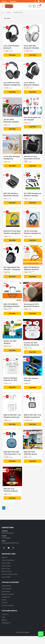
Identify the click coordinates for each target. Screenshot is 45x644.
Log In (4, 1)
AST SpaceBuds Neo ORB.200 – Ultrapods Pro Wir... (12, 270)
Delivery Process (7, 571)
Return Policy (6, 569)
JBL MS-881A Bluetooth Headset (11, 121)
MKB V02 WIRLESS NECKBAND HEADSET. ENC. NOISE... (12, 306)
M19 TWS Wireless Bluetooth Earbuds (11, 195)
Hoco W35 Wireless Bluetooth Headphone (11, 48)
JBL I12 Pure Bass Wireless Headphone (32, 232)
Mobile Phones (6, 586)
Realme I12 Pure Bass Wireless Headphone (12, 232)
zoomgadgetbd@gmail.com (10, 543)
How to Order (6, 577)
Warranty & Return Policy (10, 574)
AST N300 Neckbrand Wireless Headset (33, 195)
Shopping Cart (6, 623)
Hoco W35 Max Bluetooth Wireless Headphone (32, 48)
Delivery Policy (6, 566)
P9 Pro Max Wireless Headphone (12, 158)
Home (8, 13)
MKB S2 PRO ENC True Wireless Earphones (12, 416)
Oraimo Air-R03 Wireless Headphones (10, 343)
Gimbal (4, 600)
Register (13, 1)
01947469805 (6, 538)
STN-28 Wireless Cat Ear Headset (32, 119)
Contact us (5, 614)
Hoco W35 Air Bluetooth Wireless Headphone (32, 85)
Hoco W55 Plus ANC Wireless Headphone (12, 84)
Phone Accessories (8, 605)
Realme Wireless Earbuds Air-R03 (10, 379)
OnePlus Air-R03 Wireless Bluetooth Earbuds (32, 345)
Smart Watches (6, 589)
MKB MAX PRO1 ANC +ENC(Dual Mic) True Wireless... (12, 454)
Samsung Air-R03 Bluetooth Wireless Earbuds (32, 306)
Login (3, 617)
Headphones (6, 597)
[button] (39, 6)
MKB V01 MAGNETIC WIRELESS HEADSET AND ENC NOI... (32, 270)
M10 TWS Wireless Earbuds (31, 380)
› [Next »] (11, 508)
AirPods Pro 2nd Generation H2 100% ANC (32, 159)
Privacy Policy (6, 563)
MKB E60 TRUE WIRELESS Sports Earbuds (31, 454)
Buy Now (12, 55)
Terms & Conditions (8, 560)
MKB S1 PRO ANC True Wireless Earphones (33, 416)
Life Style (5, 603)
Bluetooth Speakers (8, 594)
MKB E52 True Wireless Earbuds (11, 490)
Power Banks (6, 591)
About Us (5, 557)
